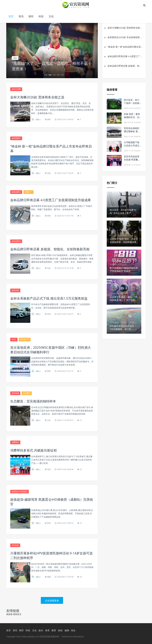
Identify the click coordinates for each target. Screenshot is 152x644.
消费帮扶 (15, 442)
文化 (51, 16)
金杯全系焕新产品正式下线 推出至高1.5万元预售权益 (49, 298)
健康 (49, 577)
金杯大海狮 (16, 89)
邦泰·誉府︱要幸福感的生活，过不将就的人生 (132, 117)
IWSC (14, 339)
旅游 (60, 630)
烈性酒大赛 (25, 339)
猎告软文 (17, 614)
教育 (54, 630)
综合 (49, 268)
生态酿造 (27, 393)
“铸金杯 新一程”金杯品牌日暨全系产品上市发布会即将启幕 (125, 47)
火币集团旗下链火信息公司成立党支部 (132, 145)
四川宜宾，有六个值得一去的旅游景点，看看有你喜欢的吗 (132, 105)
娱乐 (41, 630)
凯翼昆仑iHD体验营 (20, 492)
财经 (31, 16)
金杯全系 (15, 290)
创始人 (38, 119)
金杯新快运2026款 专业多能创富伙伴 (125, 37)
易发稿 (9, 614)
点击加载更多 (52, 601)
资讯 (21, 16)
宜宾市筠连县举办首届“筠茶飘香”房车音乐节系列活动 (132, 161)
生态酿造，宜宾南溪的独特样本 (33, 401)
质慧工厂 (28, 192)
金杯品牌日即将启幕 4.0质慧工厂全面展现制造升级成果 (125, 56)
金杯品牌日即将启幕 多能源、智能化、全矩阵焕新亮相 (125, 66)
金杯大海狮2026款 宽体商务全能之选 (125, 28)
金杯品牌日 (16, 138)
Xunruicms (78, 636)
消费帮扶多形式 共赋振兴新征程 (34, 450)
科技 (41, 16)
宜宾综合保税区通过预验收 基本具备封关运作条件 (132, 133)
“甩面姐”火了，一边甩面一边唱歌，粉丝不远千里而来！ (52, 66)
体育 (47, 630)
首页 (11, 16)
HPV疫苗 (15, 545)
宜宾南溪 (15, 393)
